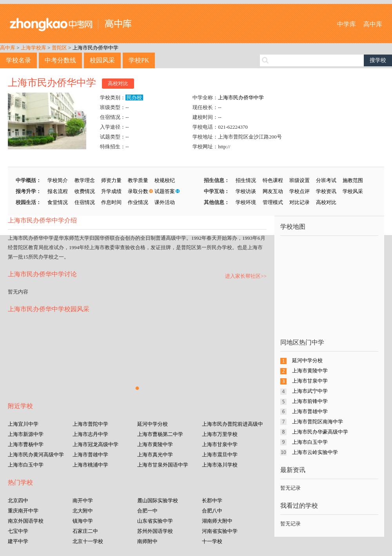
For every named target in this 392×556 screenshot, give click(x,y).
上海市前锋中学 (310, 401)
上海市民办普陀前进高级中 (232, 424)
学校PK (139, 60)
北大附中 (83, 511)
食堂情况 (58, 202)
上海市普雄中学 (90, 455)
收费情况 (85, 191)
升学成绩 (111, 191)
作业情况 (138, 202)
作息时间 (111, 202)
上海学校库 (34, 48)
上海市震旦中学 (220, 455)
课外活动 (165, 202)
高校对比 (118, 83)
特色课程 (273, 180)
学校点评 (299, 191)
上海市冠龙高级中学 (95, 444)
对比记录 (299, 202)
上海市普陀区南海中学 (318, 422)
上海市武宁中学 (310, 391)
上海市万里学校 (220, 434)
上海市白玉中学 (26, 465)
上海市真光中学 (155, 455)
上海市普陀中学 (90, 424)
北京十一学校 (88, 541)
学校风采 (353, 191)
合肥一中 (147, 511)
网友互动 (273, 191)
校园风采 (102, 60)
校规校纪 (165, 180)
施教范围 (353, 180)
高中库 (373, 24)
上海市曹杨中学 (26, 444)
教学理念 (85, 180)
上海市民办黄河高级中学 (36, 455)
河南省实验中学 (220, 531)
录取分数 (138, 191)
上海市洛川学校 (220, 465)
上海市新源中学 (26, 434)
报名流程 (58, 191)
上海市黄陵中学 (155, 444)
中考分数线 (60, 60)
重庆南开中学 (23, 511)
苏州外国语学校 (155, 531)
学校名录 (18, 60)
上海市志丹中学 (90, 434)
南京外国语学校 (26, 521)
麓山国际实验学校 (158, 500)
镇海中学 (83, 521)
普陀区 (59, 48)
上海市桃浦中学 (90, 465)
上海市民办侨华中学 (95, 48)
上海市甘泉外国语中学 (163, 465)
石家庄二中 (85, 531)
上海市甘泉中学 (220, 444)
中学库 (347, 24)
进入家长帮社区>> (246, 276)
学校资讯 (326, 191)
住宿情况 (85, 202)
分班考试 (326, 180)
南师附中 (147, 541)
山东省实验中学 (155, 521)
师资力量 (111, 180)
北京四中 (18, 500)
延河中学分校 (152, 424)
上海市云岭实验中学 (315, 452)
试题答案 (165, 191)
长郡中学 (212, 500)
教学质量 (138, 180)
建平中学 (18, 541)
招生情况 (246, 180)
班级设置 (299, 180)
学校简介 (58, 180)
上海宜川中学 (23, 424)
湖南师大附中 (217, 521)
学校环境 (246, 202)
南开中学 (83, 500)
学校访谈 (246, 191)
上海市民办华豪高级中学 (320, 432)
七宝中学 (18, 531)
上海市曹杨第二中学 (160, 434)
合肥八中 (212, 511)
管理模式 (273, 202)
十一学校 (212, 541)
